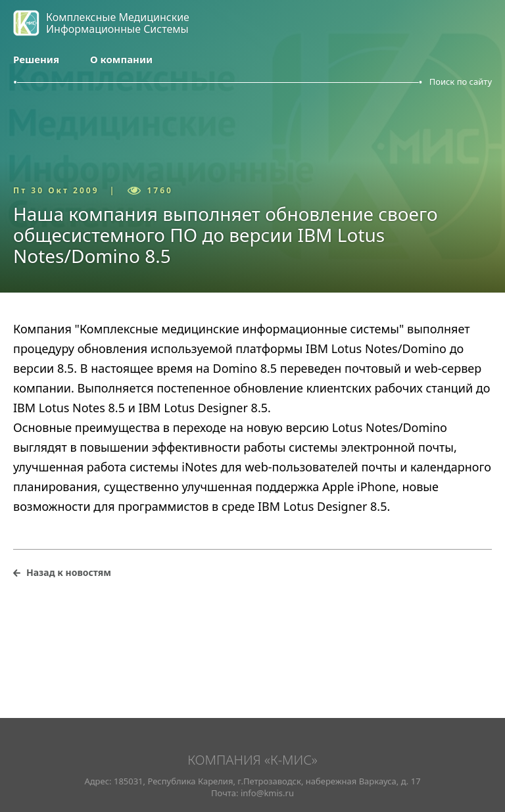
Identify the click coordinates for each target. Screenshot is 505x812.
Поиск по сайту (461, 82)
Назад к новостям (69, 572)
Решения (36, 59)
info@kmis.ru (267, 793)
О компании (121, 59)
